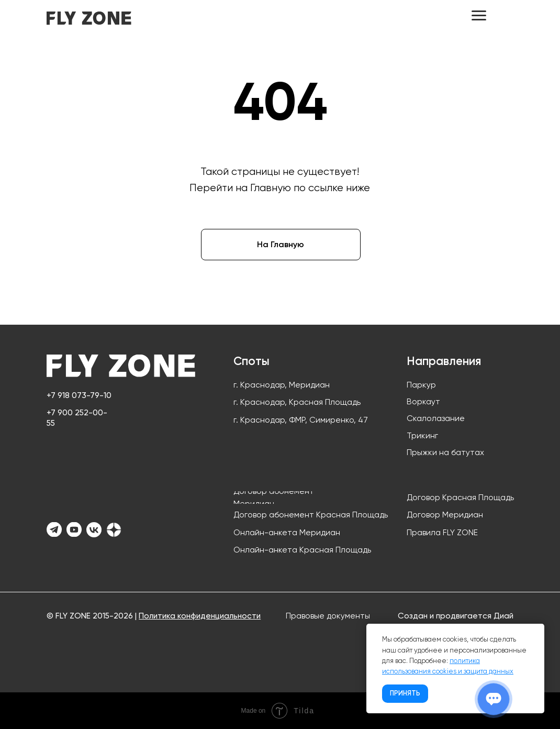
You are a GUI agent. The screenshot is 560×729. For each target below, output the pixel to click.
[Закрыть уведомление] (536, 632)
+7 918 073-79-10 (79, 395)
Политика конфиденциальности (200, 616)
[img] (89, 18)
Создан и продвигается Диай (456, 616)
